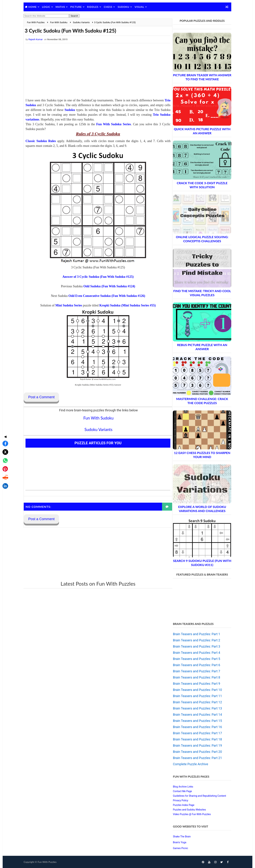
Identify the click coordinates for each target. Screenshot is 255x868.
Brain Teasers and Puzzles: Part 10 (195, 690)
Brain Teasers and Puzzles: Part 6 (195, 665)
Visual (141, 7)
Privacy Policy (178, 800)
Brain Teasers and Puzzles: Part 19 (195, 745)
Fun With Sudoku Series (115, 124)
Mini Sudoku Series (66, 306)
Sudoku (126, 7)
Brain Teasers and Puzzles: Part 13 (195, 708)
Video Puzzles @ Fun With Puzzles (190, 814)
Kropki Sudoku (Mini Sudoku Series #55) (124, 306)
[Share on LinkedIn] (4, 458)
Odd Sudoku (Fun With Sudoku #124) (106, 286)
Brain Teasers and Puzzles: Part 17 (195, 733)
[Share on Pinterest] (4, 441)
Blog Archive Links (181, 787)
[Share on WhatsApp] (4, 432)
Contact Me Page (180, 791)
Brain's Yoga (178, 842)
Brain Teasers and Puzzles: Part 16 (195, 727)
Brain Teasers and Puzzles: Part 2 (195, 640)
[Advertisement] (95, 72)
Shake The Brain (180, 837)
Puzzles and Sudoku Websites (187, 810)
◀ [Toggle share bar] (4, 409)
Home (35, 7)
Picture (78, 7)
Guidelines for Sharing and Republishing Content (197, 796)
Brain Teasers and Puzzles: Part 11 (195, 696)
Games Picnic (178, 848)
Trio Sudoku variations (77, 120)
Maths (62, 7)
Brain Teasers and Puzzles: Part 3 (195, 646)
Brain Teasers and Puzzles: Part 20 (195, 752)
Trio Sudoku (48, 105)
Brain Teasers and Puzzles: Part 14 (195, 715)
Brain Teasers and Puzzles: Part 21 (195, 758)
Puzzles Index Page (182, 805)
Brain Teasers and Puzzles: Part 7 (195, 671)
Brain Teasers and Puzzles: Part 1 (195, 634)
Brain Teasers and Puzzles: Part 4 (195, 653)
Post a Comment (43, 397)
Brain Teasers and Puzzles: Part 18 (195, 739)
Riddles (95, 7)
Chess (110, 7)
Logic (48, 7)
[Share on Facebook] (4, 415)
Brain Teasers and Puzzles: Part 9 (195, 684)
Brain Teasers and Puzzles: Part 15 (195, 721)
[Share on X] (4, 424)
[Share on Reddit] (4, 449)
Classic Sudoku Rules (43, 141)
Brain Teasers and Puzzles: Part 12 (195, 702)
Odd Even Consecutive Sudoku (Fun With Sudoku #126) (104, 296)
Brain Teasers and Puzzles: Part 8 (195, 677)
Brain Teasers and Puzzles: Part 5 (195, 659)
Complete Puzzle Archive (189, 764)
